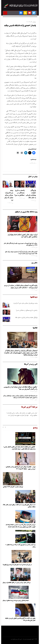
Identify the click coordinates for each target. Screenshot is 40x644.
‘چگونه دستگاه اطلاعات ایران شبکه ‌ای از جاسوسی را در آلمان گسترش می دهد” (20, 388)
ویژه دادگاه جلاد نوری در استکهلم (26, 212)
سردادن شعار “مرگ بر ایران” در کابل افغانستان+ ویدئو (17, 583)
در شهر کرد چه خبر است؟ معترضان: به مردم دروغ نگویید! (17, 565)
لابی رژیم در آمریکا (31, 364)
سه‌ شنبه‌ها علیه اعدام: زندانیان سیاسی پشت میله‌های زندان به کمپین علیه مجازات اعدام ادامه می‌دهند (20, 397)
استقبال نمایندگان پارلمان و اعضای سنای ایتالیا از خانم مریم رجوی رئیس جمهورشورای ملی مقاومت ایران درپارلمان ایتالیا (21, 353)
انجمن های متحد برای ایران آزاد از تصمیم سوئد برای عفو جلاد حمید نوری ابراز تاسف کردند (21, 252)
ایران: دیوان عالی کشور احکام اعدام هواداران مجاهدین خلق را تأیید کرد (22, 236)
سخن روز (34, 263)
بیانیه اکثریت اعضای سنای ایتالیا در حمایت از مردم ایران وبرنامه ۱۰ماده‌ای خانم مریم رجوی (21, 286)
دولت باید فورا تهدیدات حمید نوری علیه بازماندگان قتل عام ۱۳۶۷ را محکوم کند (21, 244)
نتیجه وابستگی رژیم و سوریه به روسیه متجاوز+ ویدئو (16, 601)
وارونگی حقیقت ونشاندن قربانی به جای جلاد (31, 194)
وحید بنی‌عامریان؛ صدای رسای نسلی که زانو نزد (9, 195)
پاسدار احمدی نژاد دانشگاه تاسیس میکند (20, 26)
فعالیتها (35, 328)
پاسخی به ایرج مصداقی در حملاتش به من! (20, 193)
